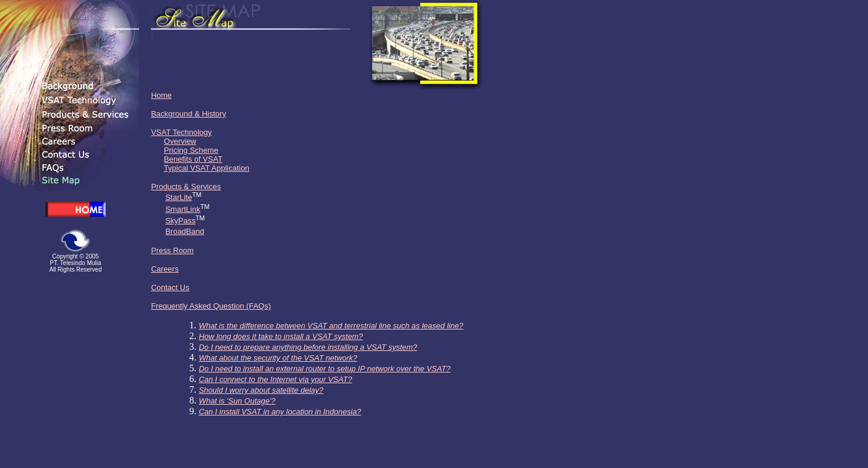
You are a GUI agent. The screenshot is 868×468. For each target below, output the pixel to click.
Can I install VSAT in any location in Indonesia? (280, 412)
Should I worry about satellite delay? (261, 390)
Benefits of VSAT (193, 159)
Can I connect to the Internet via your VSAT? (275, 379)
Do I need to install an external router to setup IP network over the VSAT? (325, 369)
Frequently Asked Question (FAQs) (211, 306)
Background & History (189, 114)
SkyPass (180, 221)
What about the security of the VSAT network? (278, 358)
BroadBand (185, 231)
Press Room (172, 250)
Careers (165, 269)
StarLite (179, 197)
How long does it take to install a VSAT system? (281, 336)
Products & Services (186, 187)
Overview (180, 141)
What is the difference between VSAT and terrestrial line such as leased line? (331, 326)
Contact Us (170, 287)
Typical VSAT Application (207, 168)
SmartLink (183, 209)
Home (161, 95)
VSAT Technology (181, 132)
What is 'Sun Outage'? (237, 401)
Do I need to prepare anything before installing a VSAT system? (308, 347)
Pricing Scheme (191, 150)
